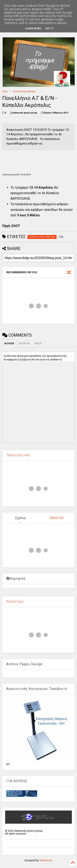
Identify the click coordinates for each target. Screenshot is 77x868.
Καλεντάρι (15, 601)
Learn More (33, 29)
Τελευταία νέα (18, 455)
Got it (49, 29)
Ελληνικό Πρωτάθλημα (24, 91)
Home (5, 91)
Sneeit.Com (46, 860)
